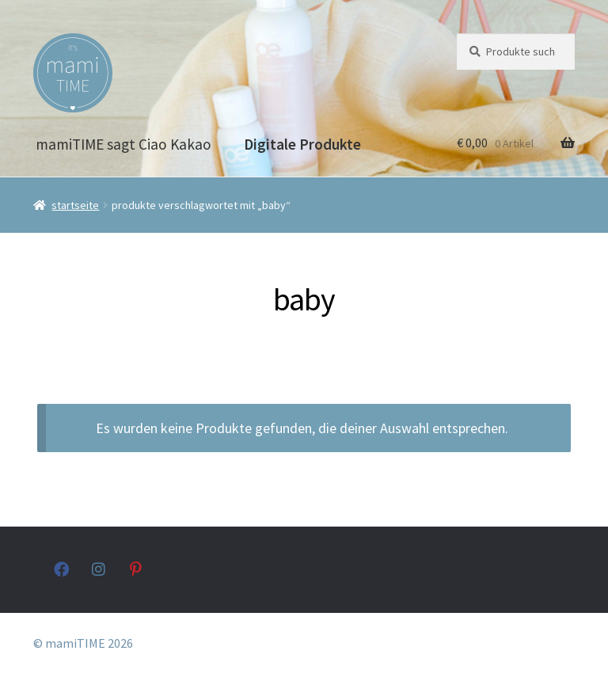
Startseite (75, 205)
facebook (61, 569)
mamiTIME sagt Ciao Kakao (123, 144)
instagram (99, 569)
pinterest (137, 569)
